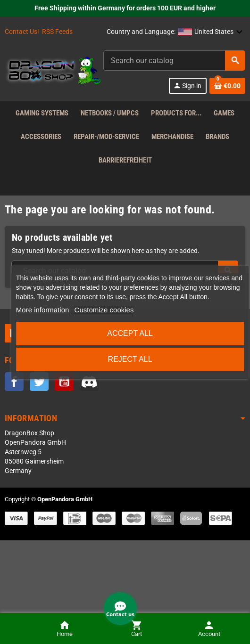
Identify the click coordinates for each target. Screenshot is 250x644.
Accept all (130, 333)
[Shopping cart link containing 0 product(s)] (227, 86)
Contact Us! (22, 32)
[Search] (174, 61)
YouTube (64, 382)
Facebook (14, 382)
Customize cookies (104, 310)
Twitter (39, 382)
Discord (89, 382)
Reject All (130, 359)
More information (43, 310)
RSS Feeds (57, 32)
